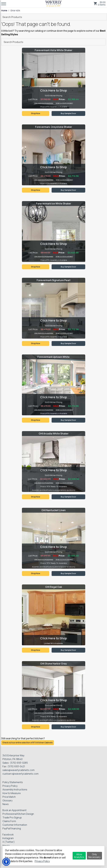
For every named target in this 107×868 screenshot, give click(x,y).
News (6, 804)
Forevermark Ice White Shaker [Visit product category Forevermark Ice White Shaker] (54, 204)
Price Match (9, 797)
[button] (6, 862)
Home (4, 10)
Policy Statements (13, 782)
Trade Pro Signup (12, 817)
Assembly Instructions (15, 790)
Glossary (7, 800)
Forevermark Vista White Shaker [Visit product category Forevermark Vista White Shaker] (53, 50)
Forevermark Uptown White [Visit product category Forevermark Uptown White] (53, 357)
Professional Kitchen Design (18, 814)
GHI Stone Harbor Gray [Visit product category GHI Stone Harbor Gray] (53, 664)
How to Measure (12, 793)
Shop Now (36, 113)
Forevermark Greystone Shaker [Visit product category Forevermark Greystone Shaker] (54, 127)
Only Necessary (94, 856)
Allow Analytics (79, 856)
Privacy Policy (10, 786)
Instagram (8, 838)
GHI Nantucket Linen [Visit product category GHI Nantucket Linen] (53, 510)
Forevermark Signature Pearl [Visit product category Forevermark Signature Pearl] (53, 280)
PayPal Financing (12, 828)
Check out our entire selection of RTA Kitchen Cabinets (28, 743)
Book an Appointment (14, 810)
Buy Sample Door (68, 113)
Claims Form (9, 821)
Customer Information (15, 825)
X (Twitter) (9, 842)
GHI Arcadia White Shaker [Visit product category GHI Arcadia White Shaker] (54, 434)
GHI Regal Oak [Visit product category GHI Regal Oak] (54, 587)
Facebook (8, 835)
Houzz (6, 845)
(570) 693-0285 (19, 763)
